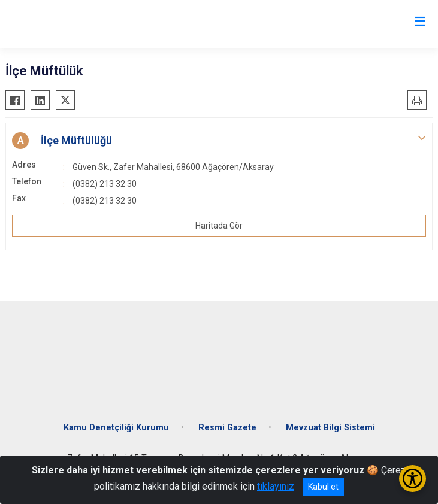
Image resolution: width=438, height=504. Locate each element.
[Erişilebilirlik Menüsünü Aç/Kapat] (413, 479)
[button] (219, 141)
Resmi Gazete (227, 428)
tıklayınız (276, 486)
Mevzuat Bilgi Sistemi (330, 428)
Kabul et (323, 487)
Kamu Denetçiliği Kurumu (116, 428)
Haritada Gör (219, 226)
